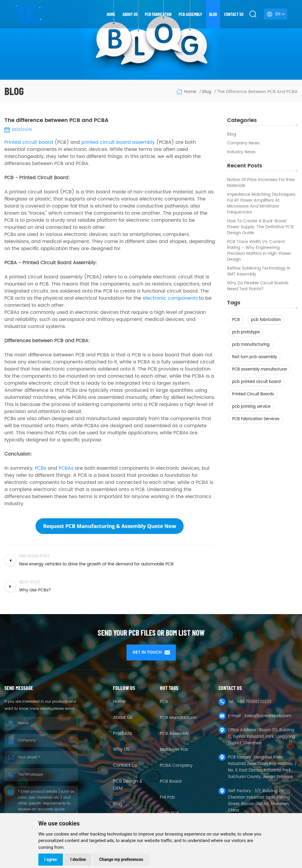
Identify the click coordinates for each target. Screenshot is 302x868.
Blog (213, 14)
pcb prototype (246, 332)
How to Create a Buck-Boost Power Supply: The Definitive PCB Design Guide (260, 227)
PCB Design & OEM (128, 783)
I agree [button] (51, 859)
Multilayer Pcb (174, 748)
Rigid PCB (169, 811)
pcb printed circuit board (256, 382)
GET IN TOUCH (151, 652)
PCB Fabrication (158, 14)
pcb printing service (251, 407)
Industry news (241, 152)
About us (130, 14)
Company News (243, 143)
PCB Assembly (190, 14)
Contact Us (125, 764)
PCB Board (171, 780)
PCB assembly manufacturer (260, 369)
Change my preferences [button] (121, 859)
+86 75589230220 (254, 700)
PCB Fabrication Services (256, 419)
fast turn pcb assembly (255, 357)
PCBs (41, 468)
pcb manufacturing (251, 345)
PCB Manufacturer (178, 716)
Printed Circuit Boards (253, 394)
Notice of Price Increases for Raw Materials (261, 183)
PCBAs (66, 468)
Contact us (234, 14)
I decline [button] (78, 859)
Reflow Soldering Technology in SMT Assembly (259, 271)
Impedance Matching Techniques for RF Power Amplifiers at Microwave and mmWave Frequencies (261, 203)
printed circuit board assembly (118, 142)
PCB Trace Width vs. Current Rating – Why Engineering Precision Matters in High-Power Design (259, 251)
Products (123, 732)
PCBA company (176, 764)
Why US (121, 748)
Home (111, 14)
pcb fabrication (266, 320)
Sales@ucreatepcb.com (268, 714)
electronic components (170, 298)
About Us (123, 716)
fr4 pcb (167, 796)
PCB (236, 320)
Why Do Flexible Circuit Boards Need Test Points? (258, 286)
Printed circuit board (29, 142)
